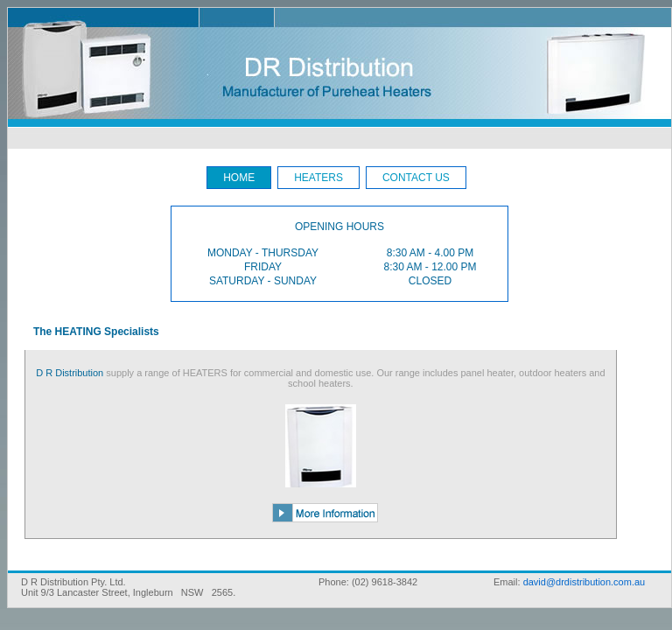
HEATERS (318, 178)
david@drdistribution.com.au (584, 582)
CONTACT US (416, 178)
